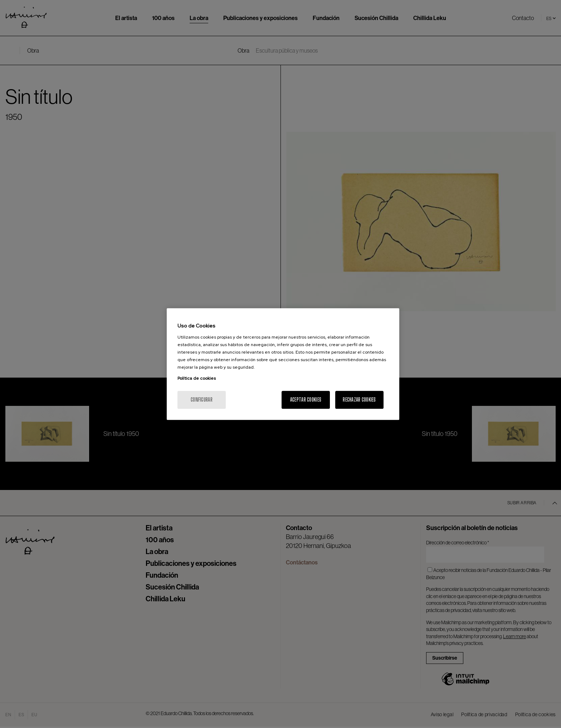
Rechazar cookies (359, 400)
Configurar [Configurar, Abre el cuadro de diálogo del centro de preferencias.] (202, 400)
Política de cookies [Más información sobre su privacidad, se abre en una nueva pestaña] (197, 378)
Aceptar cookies (306, 400)
